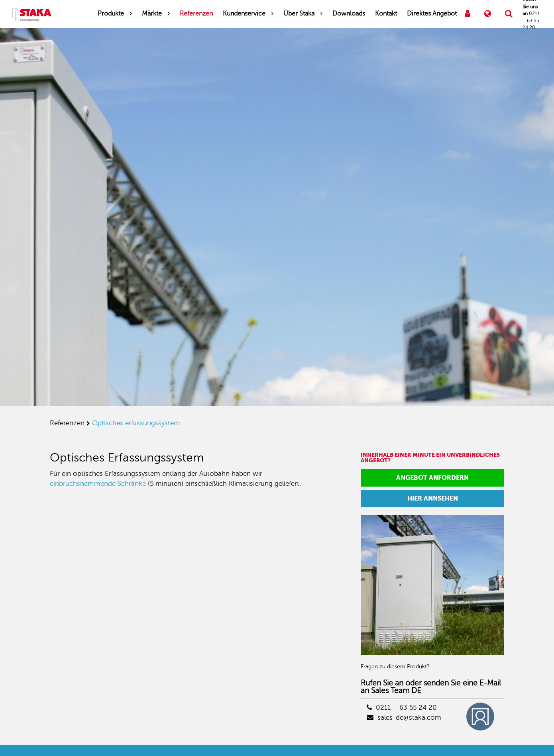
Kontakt (386, 14)
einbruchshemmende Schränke (98, 484)
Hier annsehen (433, 498)
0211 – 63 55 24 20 (402, 708)
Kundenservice (244, 14)
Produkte (111, 14)
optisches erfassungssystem (136, 423)
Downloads (349, 14)
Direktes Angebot (432, 14)
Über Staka (299, 14)
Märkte (152, 14)
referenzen (67, 423)
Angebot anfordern (432, 478)
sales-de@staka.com (404, 718)
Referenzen (196, 14)
